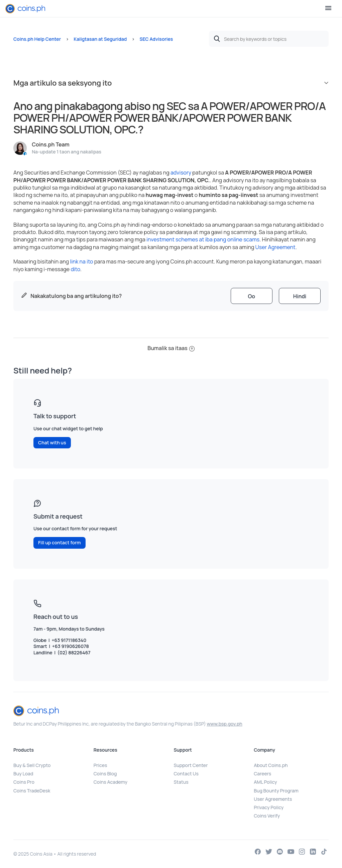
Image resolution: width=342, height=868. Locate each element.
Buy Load (23, 774)
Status (181, 782)
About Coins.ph (271, 765)
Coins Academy (110, 782)
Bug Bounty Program (276, 791)
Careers (262, 774)
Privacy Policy (269, 807)
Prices (100, 765)
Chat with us (52, 443)
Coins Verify (267, 816)
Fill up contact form (60, 542)
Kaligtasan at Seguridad (100, 39)
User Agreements (273, 799)
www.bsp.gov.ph (224, 724)
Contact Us (186, 774)
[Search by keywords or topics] (269, 39)
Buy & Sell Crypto (32, 765)
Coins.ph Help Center (37, 39)
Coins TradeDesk (32, 791)
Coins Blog (105, 774)
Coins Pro (24, 782)
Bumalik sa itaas (171, 348)
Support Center (191, 765)
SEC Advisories (156, 39)
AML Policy (265, 782)
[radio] (252, 296)
